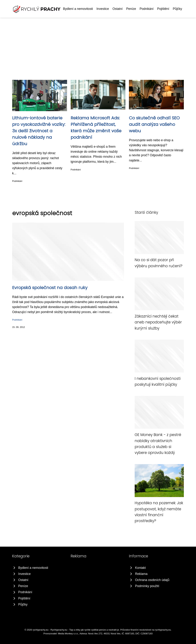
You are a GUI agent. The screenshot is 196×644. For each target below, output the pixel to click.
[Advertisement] (98, 44)
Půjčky (177, 9)
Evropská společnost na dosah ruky (50, 288)
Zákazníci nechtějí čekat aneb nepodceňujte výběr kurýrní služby (158, 322)
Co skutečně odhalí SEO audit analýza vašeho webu (154, 124)
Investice (103, 9)
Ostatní (118, 9)
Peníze (131, 9)
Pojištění (163, 9)
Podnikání (146, 9)
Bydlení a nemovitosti (78, 9)
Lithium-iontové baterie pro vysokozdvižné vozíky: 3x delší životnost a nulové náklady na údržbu (39, 131)
